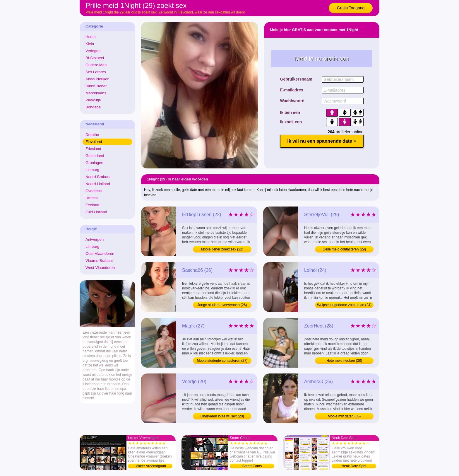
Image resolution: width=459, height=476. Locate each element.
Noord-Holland (98, 184)
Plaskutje (93, 100)
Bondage (93, 107)
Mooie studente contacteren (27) (222, 361)
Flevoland (94, 142)
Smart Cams (252, 466)
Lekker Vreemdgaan (150, 466)
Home (91, 37)
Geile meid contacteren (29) (344, 249)
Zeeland (92, 205)
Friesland (93, 149)
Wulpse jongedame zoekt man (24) (344, 305)
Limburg (92, 170)
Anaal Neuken (97, 79)
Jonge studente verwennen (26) (222, 305)
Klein (90, 44)
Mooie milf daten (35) (344, 416)
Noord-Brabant (98, 177)
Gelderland (95, 156)
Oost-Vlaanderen (100, 254)
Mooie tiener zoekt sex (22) (222, 249)
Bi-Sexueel (95, 58)
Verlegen (93, 51)
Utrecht (92, 198)
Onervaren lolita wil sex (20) (222, 416)
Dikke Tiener (96, 86)
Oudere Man (96, 65)
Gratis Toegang (351, 8)
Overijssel (94, 191)
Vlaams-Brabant (99, 261)
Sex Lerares (96, 72)
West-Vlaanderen (100, 268)
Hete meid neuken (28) (344, 361)
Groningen (94, 163)
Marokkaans (96, 93)
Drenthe (92, 135)
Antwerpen (95, 239)
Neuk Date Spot (354, 466)
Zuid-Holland (96, 212)
